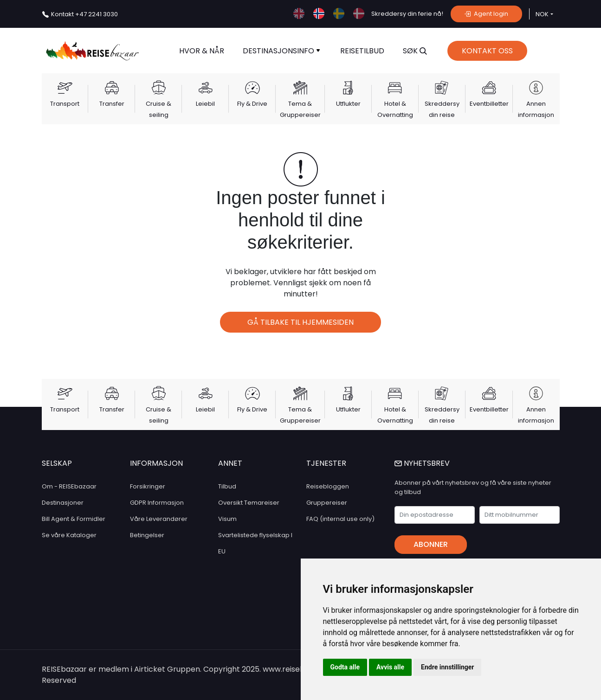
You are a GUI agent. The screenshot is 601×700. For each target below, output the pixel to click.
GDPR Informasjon (157, 503)
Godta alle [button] (345, 667)
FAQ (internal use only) (340, 519)
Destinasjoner (63, 503)
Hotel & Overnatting (395, 109)
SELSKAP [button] (57, 463)
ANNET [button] (230, 463)
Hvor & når (202, 51)
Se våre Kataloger (69, 535)
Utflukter (348, 104)
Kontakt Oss (487, 51)
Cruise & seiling (158, 109)
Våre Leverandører (159, 519)
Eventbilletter (489, 104)
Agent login (486, 14)
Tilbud (227, 486)
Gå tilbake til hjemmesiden (300, 322)
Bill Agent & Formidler (74, 519)
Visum (227, 519)
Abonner (431, 544)
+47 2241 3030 (84, 14)
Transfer (112, 104)
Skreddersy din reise (442, 109)
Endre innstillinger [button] (447, 667)
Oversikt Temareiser (249, 503)
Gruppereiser (327, 503)
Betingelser (147, 535)
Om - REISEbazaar (69, 486)
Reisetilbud (362, 51)
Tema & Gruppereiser (300, 109)
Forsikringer (148, 486)
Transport (65, 104)
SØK (415, 51)
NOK (542, 14)
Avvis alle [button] (390, 667)
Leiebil (205, 104)
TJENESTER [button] (326, 463)
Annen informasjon (536, 109)
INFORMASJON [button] (156, 463)
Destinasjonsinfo (281, 51)
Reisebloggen (328, 486)
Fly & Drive (252, 104)
